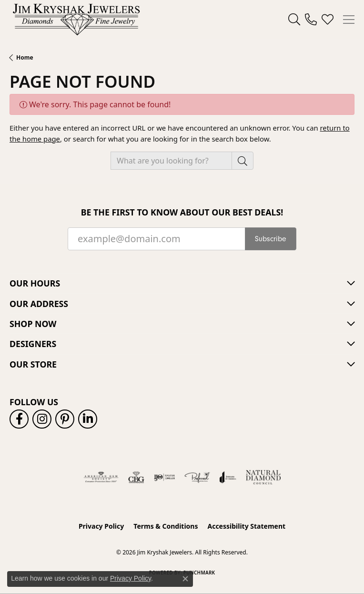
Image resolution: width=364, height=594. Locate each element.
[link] (311, 20)
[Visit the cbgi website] (136, 477)
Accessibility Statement (246, 526)
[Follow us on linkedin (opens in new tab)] (88, 419)
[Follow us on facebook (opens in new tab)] (19, 419)
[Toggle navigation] (349, 20)
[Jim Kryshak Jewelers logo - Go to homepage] (76, 19)
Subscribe (271, 239)
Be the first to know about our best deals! (182, 212)
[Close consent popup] (185, 579)
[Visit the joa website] (228, 477)
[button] (294, 20)
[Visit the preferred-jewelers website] (197, 477)
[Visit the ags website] (101, 477)
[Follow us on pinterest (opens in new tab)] (65, 419)
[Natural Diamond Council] (263, 477)
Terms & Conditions (166, 526)
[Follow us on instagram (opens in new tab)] (42, 419)
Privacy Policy (101, 526)
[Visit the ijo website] (165, 477)
